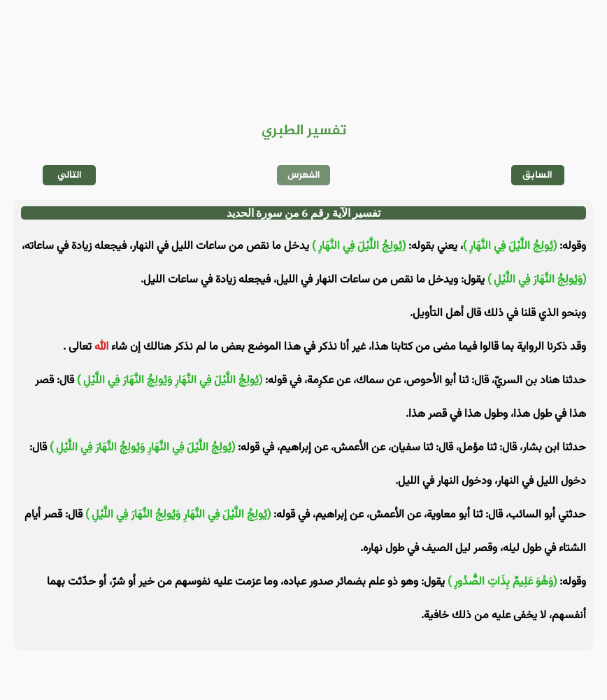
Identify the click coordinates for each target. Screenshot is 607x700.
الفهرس (304, 175)
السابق (537, 175)
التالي (70, 175)
